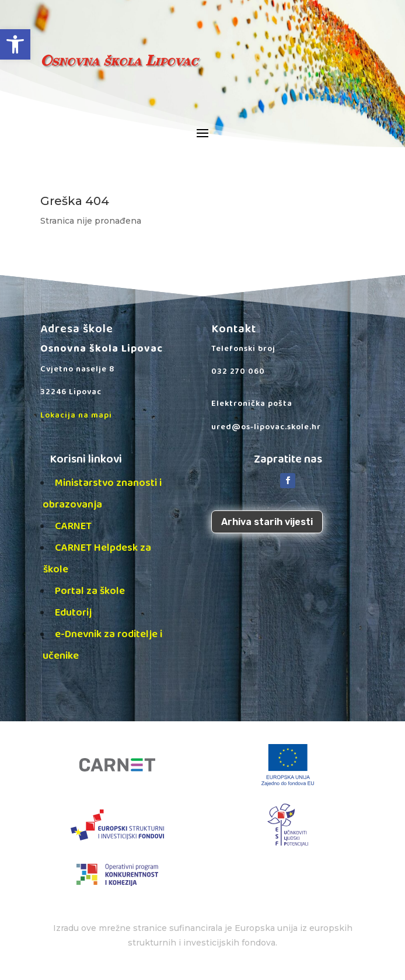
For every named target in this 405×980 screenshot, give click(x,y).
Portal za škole (90, 591)
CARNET (73, 526)
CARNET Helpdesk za (112, 548)
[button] (15, 44)
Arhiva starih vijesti (267, 522)
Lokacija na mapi (76, 415)
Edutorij (73, 613)
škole (56, 569)
